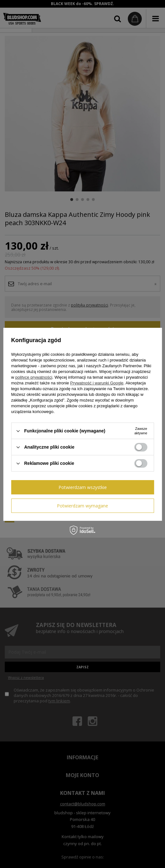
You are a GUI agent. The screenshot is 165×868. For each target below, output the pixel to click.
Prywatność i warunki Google (97, 383)
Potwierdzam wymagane (82, 506)
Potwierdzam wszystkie (83, 487)
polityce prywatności (34, 377)
